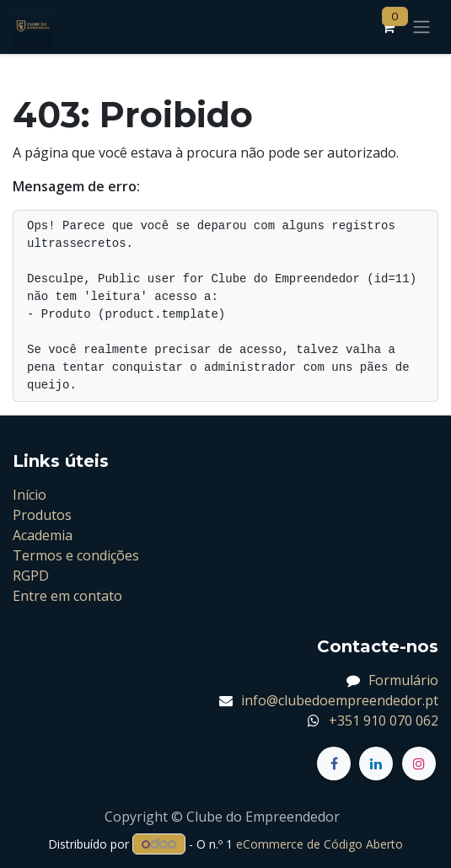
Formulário (403, 680)
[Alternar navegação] (421, 27)
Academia (43, 535)
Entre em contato (67, 596)
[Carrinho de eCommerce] (388, 27)
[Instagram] (419, 764)
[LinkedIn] (376, 764)
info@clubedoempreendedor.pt (340, 700)
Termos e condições (76, 555)
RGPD (31, 576)
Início (30, 495)
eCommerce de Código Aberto (319, 844)
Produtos (42, 515)
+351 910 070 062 (384, 721)
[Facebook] (334, 764)
